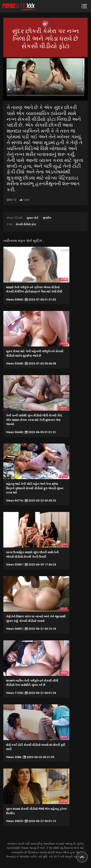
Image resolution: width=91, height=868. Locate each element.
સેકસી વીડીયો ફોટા (26, 224)
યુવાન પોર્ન (32, 218)
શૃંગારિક (47, 218)
